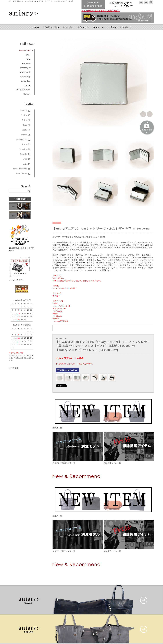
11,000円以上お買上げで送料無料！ (22, 248)
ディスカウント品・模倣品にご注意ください (101, 11)
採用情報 (15, 368)
